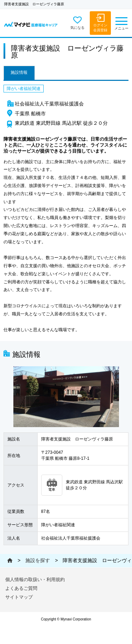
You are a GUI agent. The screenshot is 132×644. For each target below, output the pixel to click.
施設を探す (38, 560)
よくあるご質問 (21, 588)
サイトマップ (19, 597)
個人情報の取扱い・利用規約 (35, 579)
